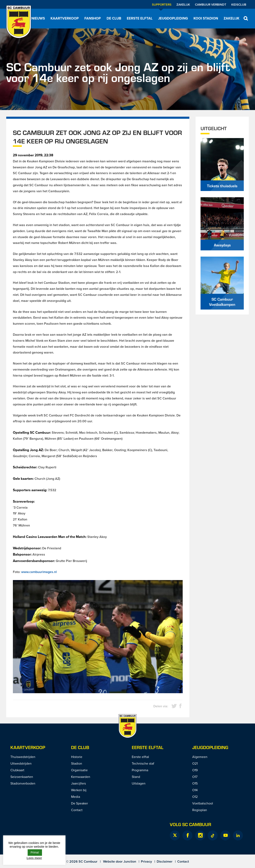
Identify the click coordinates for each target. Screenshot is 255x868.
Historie (77, 757)
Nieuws (38, 18)
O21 (195, 763)
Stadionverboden (23, 783)
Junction (130, 861)
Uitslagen (139, 783)
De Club (114, 18)
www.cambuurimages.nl (39, 572)
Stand (136, 777)
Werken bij (79, 790)
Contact (77, 810)
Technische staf (143, 763)
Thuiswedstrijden (23, 757)
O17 (195, 777)
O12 (195, 797)
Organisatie (79, 770)
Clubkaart (17, 770)
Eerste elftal (140, 18)
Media (76, 797)
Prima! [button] (35, 852)
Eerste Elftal (148, 747)
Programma (140, 770)
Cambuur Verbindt (211, 4)
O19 (195, 770)
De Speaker (79, 803)
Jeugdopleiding (173, 18)
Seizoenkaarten (22, 777)
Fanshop (93, 18)
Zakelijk (183, 4)
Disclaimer (165, 861)
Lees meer (34, 858)
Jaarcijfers (78, 783)
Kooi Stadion (206, 18)
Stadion (77, 763)
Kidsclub (239, 4)
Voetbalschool (203, 803)
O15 (195, 783)
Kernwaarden (81, 777)
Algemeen (200, 757)
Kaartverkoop (65, 18)
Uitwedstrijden (21, 763)
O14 (195, 790)
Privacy (146, 861)
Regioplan (200, 810)
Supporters (162, 4)
